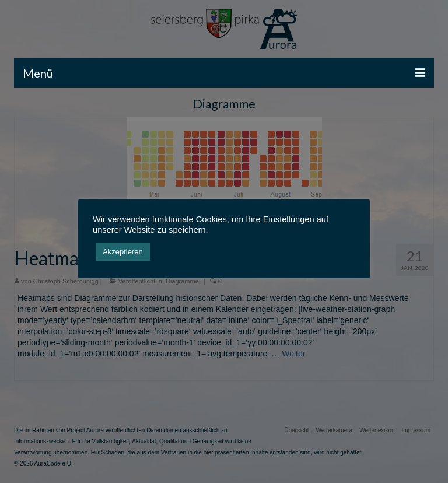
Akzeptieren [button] (123, 252)
